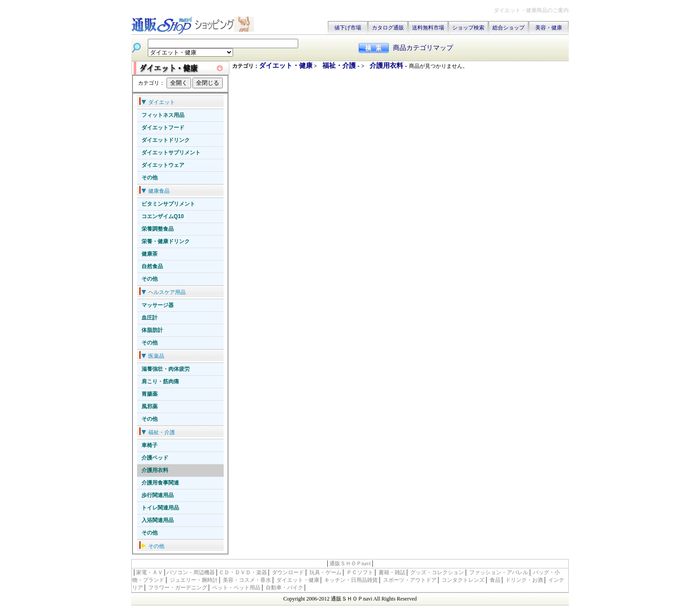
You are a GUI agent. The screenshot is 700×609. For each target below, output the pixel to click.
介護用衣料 (155, 470)
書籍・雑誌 (392, 572)
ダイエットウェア (163, 165)
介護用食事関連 (160, 483)
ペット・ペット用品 (236, 588)
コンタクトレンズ (463, 580)
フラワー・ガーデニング (178, 588)
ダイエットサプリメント (171, 153)
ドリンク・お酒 (524, 580)
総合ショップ (508, 28)
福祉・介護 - (342, 66)
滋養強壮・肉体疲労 (166, 369)
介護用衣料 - (389, 66)
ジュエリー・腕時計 (194, 580)
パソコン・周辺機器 (191, 572)
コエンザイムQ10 (163, 216)
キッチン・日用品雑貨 (351, 580)
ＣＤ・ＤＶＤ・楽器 (243, 572)
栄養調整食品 (158, 229)
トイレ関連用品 (160, 508)
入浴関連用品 (158, 520)
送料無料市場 (428, 28)
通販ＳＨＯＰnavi (350, 563)
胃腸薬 (150, 394)
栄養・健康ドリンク (166, 241)
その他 (150, 178)
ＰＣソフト (360, 572)
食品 (495, 580)
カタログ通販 (388, 28)
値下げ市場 (348, 28)
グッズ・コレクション (437, 572)
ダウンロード (288, 572)
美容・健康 (549, 28)
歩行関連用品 (158, 495)
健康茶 (150, 254)
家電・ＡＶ (150, 572)
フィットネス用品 (163, 115)
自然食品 (152, 266)
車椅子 (150, 445)
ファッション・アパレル (499, 572)
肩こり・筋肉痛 (160, 381)
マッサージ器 (158, 305)
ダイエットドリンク (166, 140)
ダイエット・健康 (286, 66)
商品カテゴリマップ (423, 48)
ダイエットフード (163, 128)
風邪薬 (150, 406)
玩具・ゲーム (325, 572)
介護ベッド (155, 458)
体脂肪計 (152, 330)
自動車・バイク (284, 588)
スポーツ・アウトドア (410, 580)
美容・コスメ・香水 (247, 580)
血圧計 (150, 318)
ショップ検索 (468, 28)
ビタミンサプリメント (168, 204)
